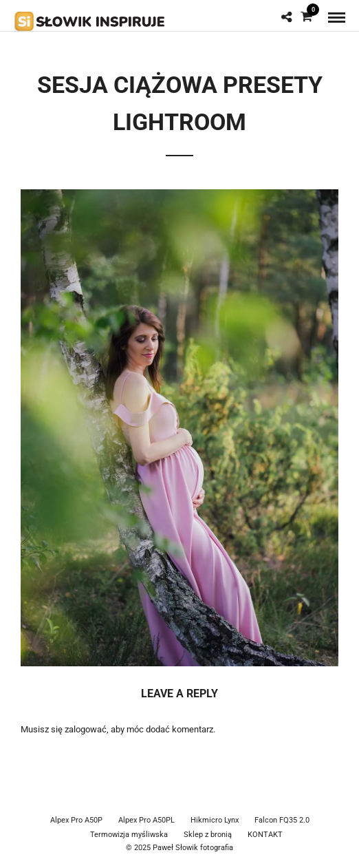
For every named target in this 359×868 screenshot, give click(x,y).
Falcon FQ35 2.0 (282, 820)
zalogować (86, 729)
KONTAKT (265, 835)
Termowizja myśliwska (129, 835)
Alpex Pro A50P (76, 820)
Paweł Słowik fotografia (193, 848)
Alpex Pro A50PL (146, 820)
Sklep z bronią (208, 835)
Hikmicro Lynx (215, 820)
